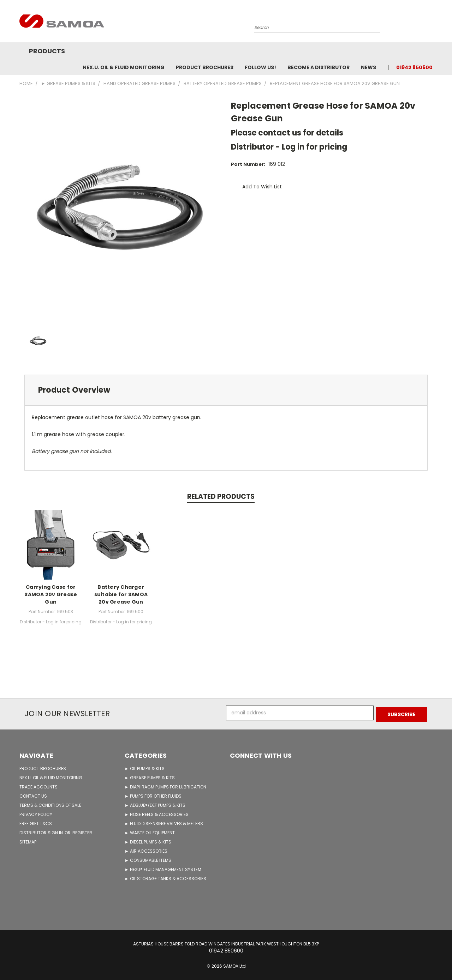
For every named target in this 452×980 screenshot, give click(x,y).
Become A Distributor (319, 67)
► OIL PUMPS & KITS (145, 767)
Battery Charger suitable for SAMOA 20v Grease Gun (121, 594)
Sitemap (28, 840)
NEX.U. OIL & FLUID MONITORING (124, 67)
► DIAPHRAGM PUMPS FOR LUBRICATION (165, 785)
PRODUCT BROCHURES (43, 767)
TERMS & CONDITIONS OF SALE (50, 804)
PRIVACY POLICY (36, 813)
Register (82, 831)
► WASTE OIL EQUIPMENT (150, 831)
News (368, 67)
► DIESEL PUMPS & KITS (148, 840)
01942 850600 (414, 67)
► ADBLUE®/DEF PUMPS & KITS (155, 804)
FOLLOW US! (260, 67)
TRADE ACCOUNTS (38, 785)
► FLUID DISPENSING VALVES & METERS (164, 822)
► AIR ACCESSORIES (146, 850)
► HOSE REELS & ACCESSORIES (157, 813)
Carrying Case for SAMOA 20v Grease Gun (51, 594)
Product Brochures (205, 67)
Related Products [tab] (221, 497)
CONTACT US (33, 795)
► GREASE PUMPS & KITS (150, 776)
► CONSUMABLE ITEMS (148, 859)
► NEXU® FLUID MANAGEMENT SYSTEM (163, 868)
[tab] (226, 390)
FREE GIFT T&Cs (36, 822)
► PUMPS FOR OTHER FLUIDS (153, 795)
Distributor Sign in (42, 831)
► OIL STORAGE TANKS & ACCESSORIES (165, 877)
